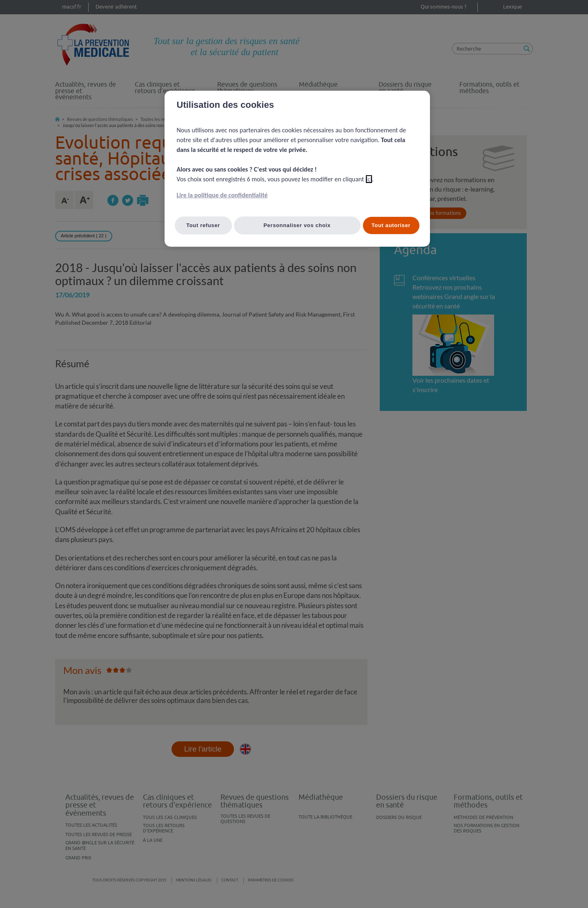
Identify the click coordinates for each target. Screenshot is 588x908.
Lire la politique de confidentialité (222, 195)
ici (369, 179)
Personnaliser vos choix (297, 225)
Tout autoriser (391, 225)
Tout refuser (203, 225)
